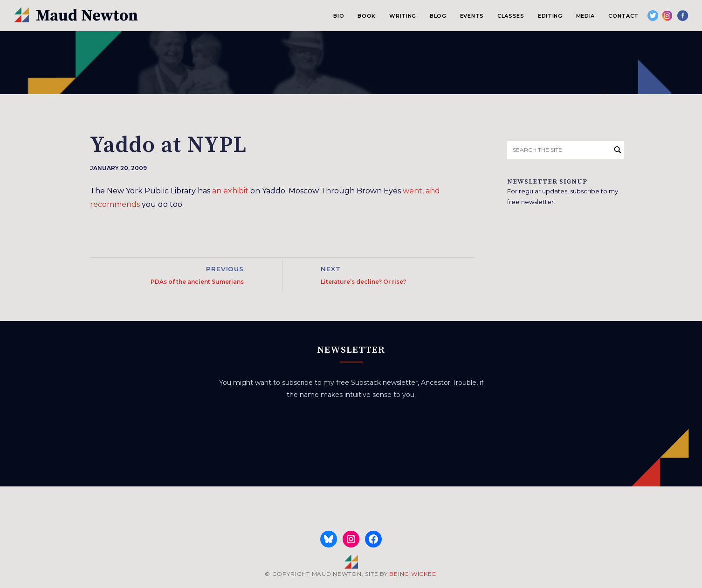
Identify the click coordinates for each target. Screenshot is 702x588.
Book (367, 16)
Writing (403, 16)
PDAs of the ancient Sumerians (197, 282)
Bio (339, 16)
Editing (550, 16)
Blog (438, 16)
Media (585, 16)
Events (472, 16)
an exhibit (230, 191)
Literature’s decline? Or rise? (363, 282)
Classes (511, 16)
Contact (623, 16)
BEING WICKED (413, 574)
